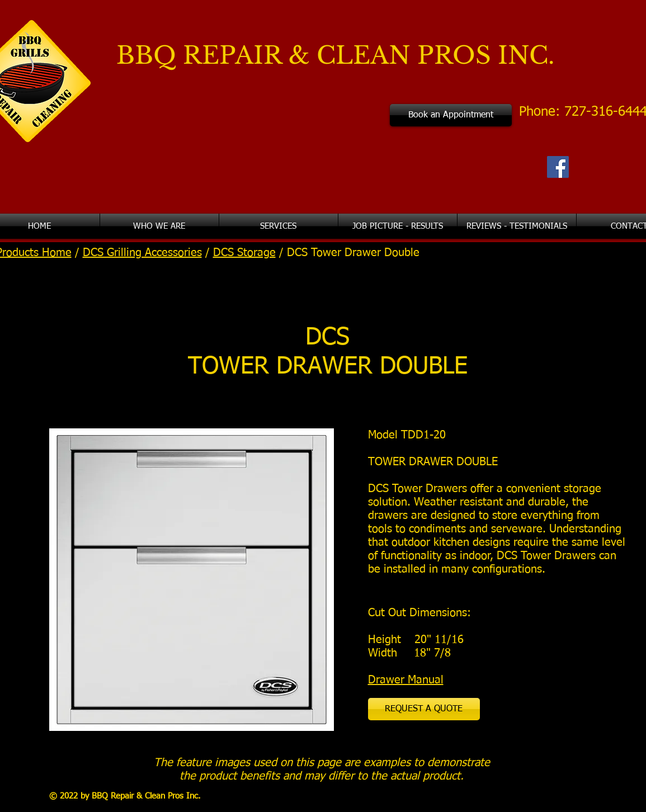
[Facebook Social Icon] (558, 167)
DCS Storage (244, 253)
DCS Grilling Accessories (142, 253)
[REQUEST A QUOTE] (424, 709)
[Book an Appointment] (451, 115)
